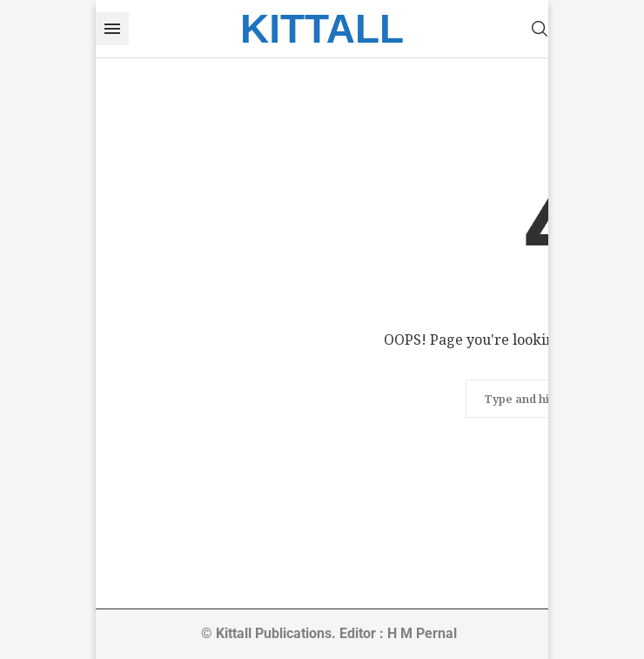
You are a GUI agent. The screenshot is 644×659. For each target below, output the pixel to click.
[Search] (540, 29)
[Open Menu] (112, 29)
